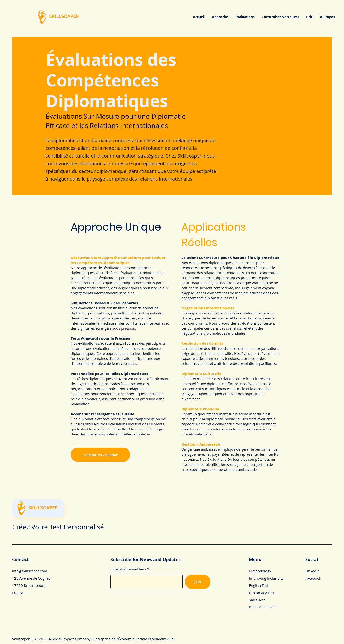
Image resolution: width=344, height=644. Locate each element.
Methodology (260, 571)
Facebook (313, 578)
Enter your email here (128, 569)
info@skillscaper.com (30, 571)
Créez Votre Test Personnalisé (58, 527)
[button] (220, 17)
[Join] (198, 582)
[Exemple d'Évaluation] (100, 455)
